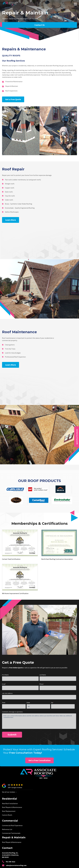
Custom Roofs (7, 815)
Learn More (11, 220)
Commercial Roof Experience (12, 825)
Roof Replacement (9, 811)
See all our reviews (9, 792)
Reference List (7, 829)
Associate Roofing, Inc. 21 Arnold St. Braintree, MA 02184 (10, 855)
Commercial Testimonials (11, 833)
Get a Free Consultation (39, 760)
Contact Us (40, 25)
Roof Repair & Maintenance (12, 842)
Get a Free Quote (13, 99)
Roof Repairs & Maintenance (12, 807)
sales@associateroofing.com (14, 865)
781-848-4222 (9, 862)
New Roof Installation (10, 803)
